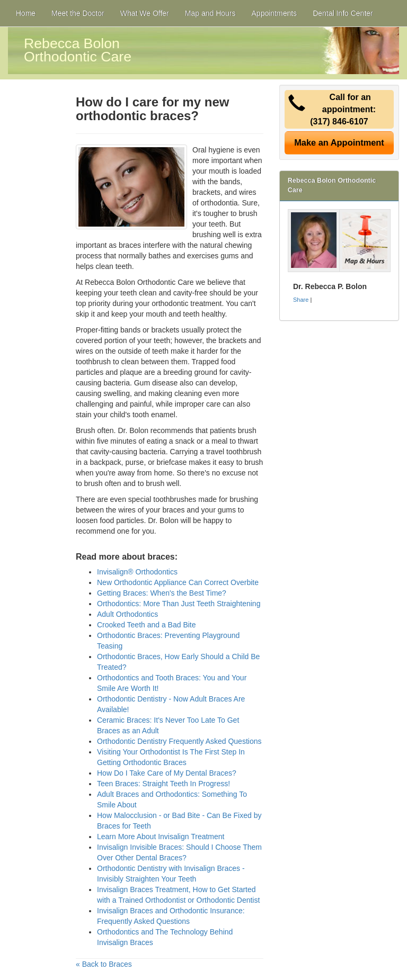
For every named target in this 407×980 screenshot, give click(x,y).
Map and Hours (210, 13)
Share (301, 300)
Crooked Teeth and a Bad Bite (147, 625)
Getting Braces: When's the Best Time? (162, 593)
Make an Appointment (339, 142)
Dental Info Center (343, 13)
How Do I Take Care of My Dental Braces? (167, 773)
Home (26, 13)
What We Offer (145, 13)
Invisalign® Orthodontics (137, 572)
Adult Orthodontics (127, 614)
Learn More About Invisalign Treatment (161, 837)
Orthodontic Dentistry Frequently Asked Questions (179, 741)
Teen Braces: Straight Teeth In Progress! (163, 784)
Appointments (275, 13)
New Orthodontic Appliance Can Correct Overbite (178, 582)
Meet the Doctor (78, 13)
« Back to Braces (104, 964)
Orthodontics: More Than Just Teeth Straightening (179, 604)
